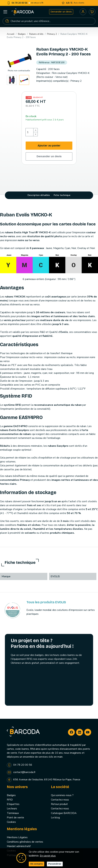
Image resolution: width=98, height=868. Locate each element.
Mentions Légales (17, 837)
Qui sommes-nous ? (62, 795)
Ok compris (37, 864)
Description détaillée (39, 195)
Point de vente (15, 818)
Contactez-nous (60, 800)
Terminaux (13, 813)
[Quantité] (30, 132)
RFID (10, 800)
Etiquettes (13, 804)
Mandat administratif (19, 846)
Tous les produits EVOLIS (46, 602)
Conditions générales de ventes (25, 842)
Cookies (11, 822)
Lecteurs (12, 809)
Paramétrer (55, 864)
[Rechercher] (49, 21)
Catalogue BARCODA (64, 813)
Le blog (55, 818)
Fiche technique (62, 195)
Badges (11, 795)
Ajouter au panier (49, 146)
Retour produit (59, 804)
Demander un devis (61, 12)
